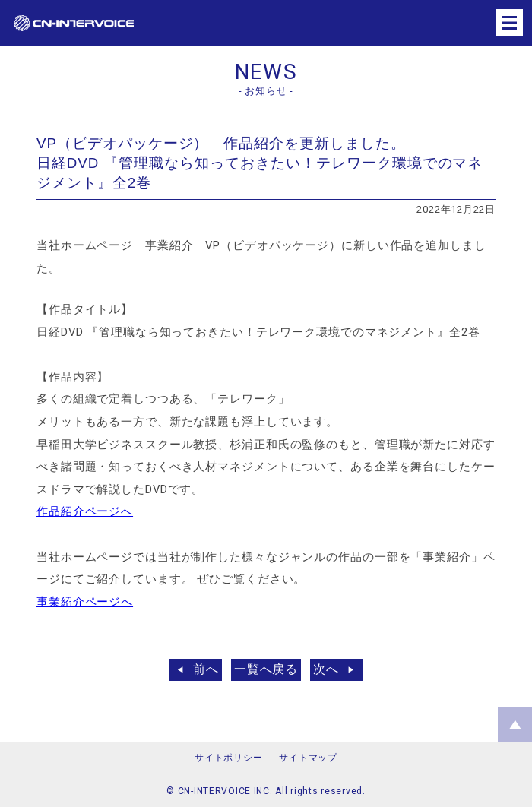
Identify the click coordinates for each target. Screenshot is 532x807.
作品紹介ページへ (85, 511)
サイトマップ (308, 758)
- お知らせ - (266, 91)
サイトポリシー (228, 758)
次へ (326, 669)
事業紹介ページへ (85, 602)
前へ (206, 669)
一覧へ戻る (266, 669)
